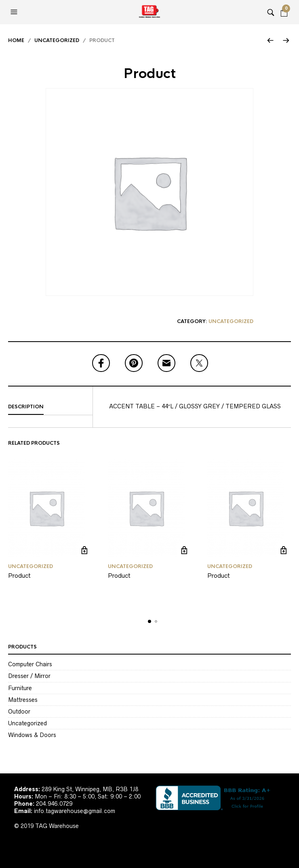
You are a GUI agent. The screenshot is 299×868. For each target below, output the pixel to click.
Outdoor (19, 712)
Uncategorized (57, 40)
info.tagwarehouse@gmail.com (75, 811)
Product (19, 575)
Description (26, 407)
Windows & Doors (32, 735)
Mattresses (23, 700)
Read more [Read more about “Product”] (85, 550)
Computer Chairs (30, 664)
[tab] (50, 407)
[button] (15, 12)
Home (16, 40)
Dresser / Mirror (29, 676)
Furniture (20, 688)
